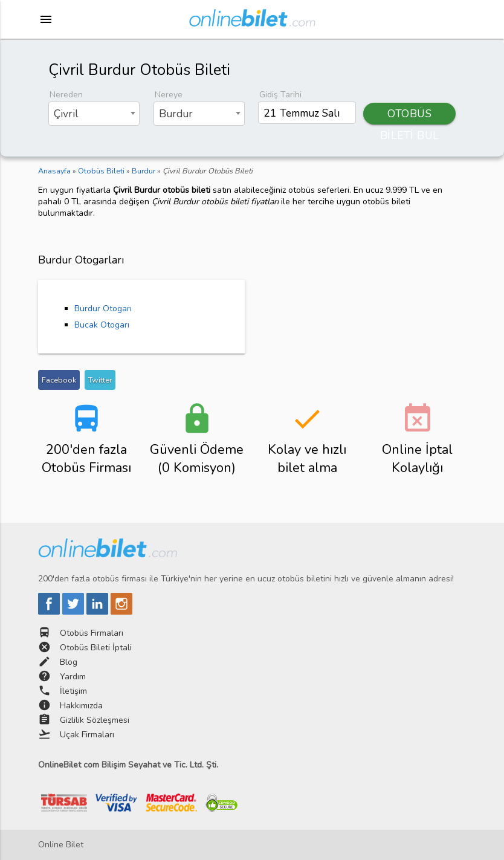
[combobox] (94, 114)
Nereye (169, 95)
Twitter (100, 380)
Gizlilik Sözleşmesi (95, 720)
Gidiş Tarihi (280, 95)
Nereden (66, 95)
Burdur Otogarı (103, 309)
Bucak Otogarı (102, 325)
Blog (69, 662)
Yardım (73, 677)
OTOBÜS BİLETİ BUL (410, 115)
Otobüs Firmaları (92, 633)
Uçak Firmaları (87, 735)
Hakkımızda (81, 706)
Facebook (59, 380)
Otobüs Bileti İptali (96, 648)
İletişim (73, 691)
